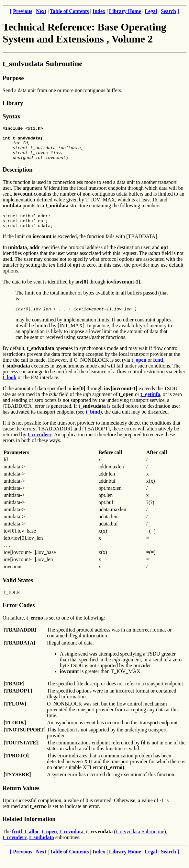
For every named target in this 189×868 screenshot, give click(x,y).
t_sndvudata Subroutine (43, 64)
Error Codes (19, 616)
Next (41, 11)
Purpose (13, 78)
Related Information (29, 830)
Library (13, 103)
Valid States (18, 591)
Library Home (125, 11)
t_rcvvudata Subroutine (140, 842)
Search (168, 11)
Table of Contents (69, 11)
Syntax (11, 116)
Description (17, 176)
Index (99, 11)
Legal (151, 11)
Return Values (21, 799)
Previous (22, 11)
